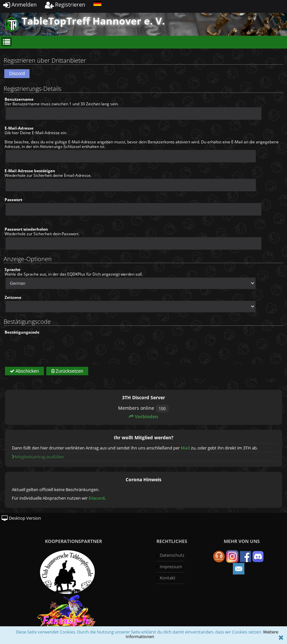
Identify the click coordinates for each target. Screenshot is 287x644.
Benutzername (19, 99)
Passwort (13, 200)
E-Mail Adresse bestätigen (30, 171)
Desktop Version (21, 518)
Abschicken (24, 371)
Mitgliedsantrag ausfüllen (38, 457)
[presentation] (54, 347)
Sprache (12, 270)
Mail (185, 448)
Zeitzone (13, 297)
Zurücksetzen (67, 371)
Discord (17, 73)
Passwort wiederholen (26, 229)
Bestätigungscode (22, 332)
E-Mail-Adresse (19, 128)
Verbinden (143, 416)
